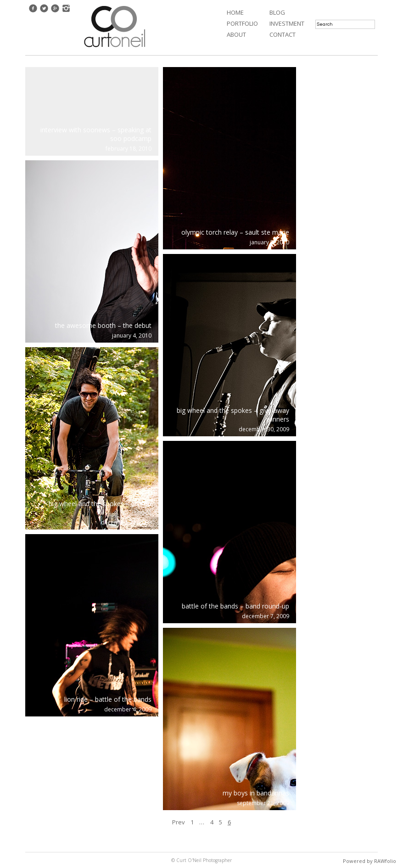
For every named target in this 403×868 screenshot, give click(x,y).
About (236, 34)
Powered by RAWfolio (369, 861)
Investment (287, 23)
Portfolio (242, 23)
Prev (179, 822)
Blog (277, 12)
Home (235, 12)
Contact (283, 34)
